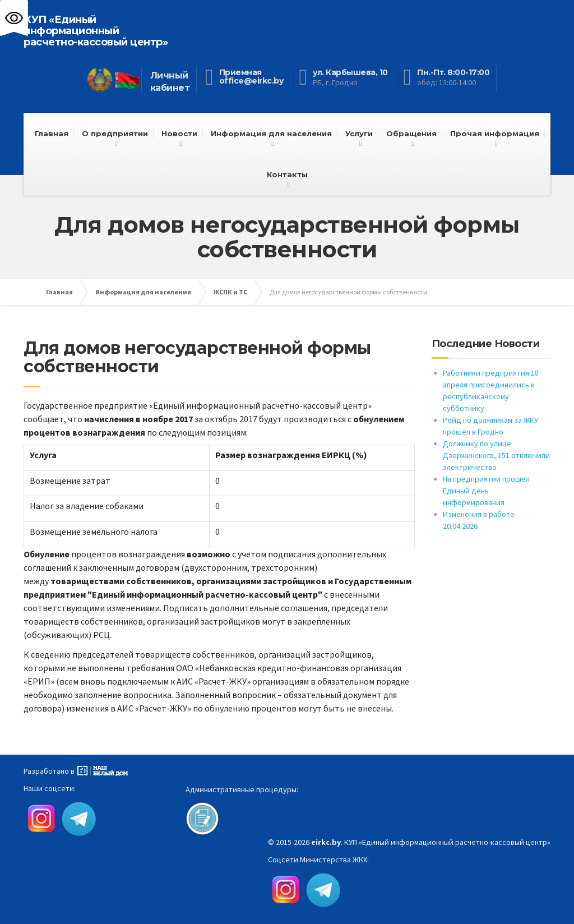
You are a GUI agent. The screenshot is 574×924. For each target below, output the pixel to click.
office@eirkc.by (251, 81)
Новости (179, 133)
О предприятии (115, 133)
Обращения (411, 133)
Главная (52, 133)
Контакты (287, 174)
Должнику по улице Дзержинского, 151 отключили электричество (496, 455)
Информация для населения (271, 133)
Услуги (359, 133)
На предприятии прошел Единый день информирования (486, 491)
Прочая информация (495, 133)
